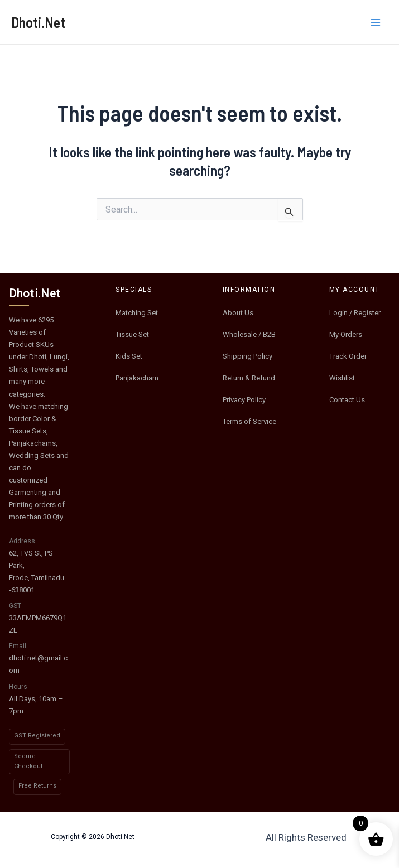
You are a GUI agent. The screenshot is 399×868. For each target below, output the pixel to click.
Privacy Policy (244, 400)
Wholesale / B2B (249, 334)
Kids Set (129, 356)
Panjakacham (137, 378)
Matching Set (137, 313)
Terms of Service (249, 421)
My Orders (346, 334)
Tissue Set (132, 334)
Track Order (348, 356)
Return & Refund (249, 378)
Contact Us (347, 400)
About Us (238, 313)
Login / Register (355, 313)
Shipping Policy (247, 356)
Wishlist (342, 378)
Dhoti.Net (38, 22)
